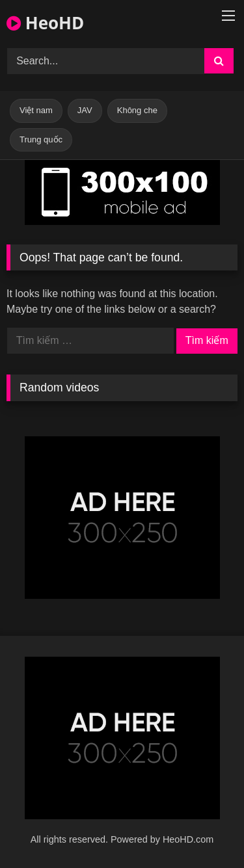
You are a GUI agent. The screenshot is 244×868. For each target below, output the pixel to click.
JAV (85, 110)
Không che (137, 110)
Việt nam (36, 110)
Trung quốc (41, 139)
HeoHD (45, 23)
